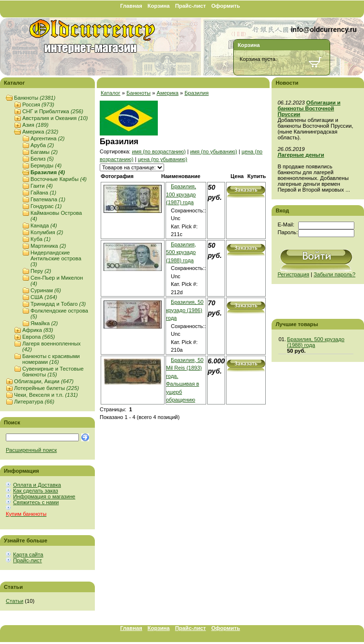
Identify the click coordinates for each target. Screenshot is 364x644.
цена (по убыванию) (163, 159)
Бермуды (46, 165)
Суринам (46, 290)
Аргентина (48, 138)
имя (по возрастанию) (159, 151)
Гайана (43, 193)
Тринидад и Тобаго (58, 304)
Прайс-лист (191, 6)
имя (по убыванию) (214, 151)
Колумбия (47, 232)
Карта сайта (28, 554)
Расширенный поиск (31, 450)
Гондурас (46, 206)
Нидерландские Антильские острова (56, 258)
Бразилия (48, 172)
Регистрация (293, 274)
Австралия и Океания (55, 118)
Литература (34, 402)
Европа (38, 337)
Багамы (44, 152)
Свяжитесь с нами (36, 502)
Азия (35, 125)
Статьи (15, 601)
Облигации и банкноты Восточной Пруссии (309, 108)
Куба (40, 239)
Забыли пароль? (334, 274)
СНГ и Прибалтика (53, 111)
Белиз (42, 159)
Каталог (111, 93)
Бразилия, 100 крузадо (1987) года (181, 194)
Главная (131, 6)
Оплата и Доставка (37, 485)
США (44, 297)
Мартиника (48, 246)
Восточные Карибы (59, 179)
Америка (40, 132)
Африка (38, 330)
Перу (41, 271)
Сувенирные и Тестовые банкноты (53, 372)
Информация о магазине (44, 496)
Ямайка (44, 323)
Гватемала (48, 199)
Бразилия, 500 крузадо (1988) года (181, 252)
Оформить (225, 6)
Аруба (42, 145)
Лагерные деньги (301, 155)
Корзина (159, 6)
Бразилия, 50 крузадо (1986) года (185, 310)
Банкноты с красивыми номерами (51, 359)
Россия (38, 105)
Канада (44, 225)
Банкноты (35, 98)
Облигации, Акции (44, 381)
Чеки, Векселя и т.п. (46, 395)
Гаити (42, 186)
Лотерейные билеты (46, 388)
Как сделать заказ (36, 491)
